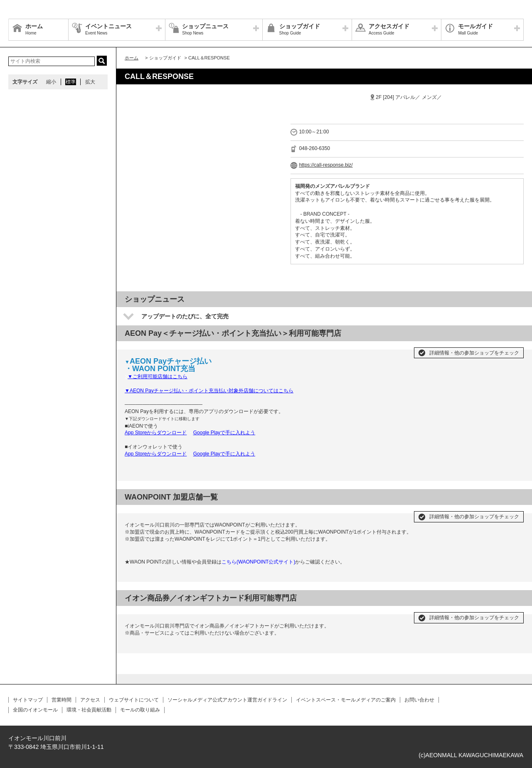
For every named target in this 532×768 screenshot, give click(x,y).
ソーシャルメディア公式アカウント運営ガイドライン (227, 700)
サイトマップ (28, 700)
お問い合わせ (419, 700)
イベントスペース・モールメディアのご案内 (346, 700)
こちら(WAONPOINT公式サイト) (259, 562)
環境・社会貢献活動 (89, 710)
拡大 (90, 82)
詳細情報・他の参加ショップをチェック (474, 353)
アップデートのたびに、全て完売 (185, 316)
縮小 (51, 82)
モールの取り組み (140, 710)
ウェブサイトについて (134, 700)
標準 (71, 82)
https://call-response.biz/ (326, 165)
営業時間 (62, 700)
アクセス (90, 700)
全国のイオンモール (35, 710)
